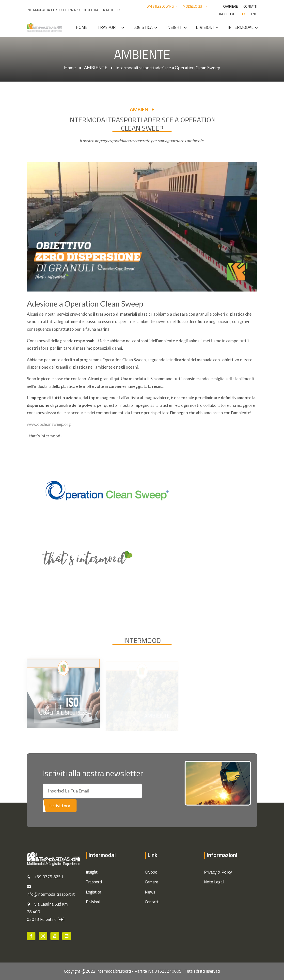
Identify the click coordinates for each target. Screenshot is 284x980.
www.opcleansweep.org (49, 424)
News (150, 892)
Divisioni (205, 27)
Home (82, 27)
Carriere (152, 882)
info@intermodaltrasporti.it (51, 894)
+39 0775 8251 (49, 877)
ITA (243, 14)
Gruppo (151, 872)
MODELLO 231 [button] (194, 6)
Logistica (143, 27)
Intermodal (240, 27)
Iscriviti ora (60, 806)
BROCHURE (226, 14)
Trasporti (109, 27)
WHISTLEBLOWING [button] (161, 6)
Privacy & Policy (218, 872)
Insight (174, 27)
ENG (254, 14)
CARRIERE (230, 6)
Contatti (152, 902)
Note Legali (214, 882)
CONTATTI (250, 6)
